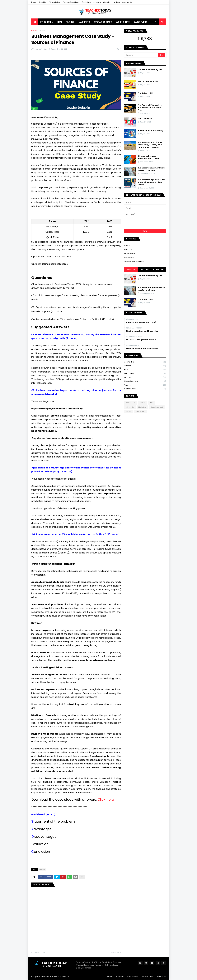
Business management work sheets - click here (151, 169)
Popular (131, 269)
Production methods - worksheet (142, 349)
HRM (145, 370)
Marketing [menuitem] (84, 22)
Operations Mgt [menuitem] (103, 22)
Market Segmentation (148, 81)
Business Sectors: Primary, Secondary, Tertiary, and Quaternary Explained (150, 145)
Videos (117, 2)
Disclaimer (86, 2)
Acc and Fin (145, 362)
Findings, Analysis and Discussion (142, 331)
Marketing (145, 377)
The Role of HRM (145, 93)
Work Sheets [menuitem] (123, 22)
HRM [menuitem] (60, 22)
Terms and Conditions (134, 262)
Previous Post (39, 952)
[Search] (141, 55)
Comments (159, 269)
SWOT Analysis (145, 119)
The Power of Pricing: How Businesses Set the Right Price (150, 107)
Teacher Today (49, 976)
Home (34, 2)
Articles (145, 366)
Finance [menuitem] (70, 22)
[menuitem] (35, 22)
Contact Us (127, 2)
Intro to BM (145, 374)
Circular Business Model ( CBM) (141, 322)
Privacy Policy (54, 2)
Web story (107, 2)
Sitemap (97, 2)
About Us (43, 2)
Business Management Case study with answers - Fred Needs (151, 182)
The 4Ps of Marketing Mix (150, 70)
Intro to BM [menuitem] (47, 22)
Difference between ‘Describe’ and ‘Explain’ (149, 157)
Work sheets (145, 389)
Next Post (115, 952)
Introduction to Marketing (150, 131)
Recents (145, 269)
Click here (105, 800)
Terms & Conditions (71, 2)
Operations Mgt (145, 381)
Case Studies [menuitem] (141, 22)
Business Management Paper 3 (141, 340)
